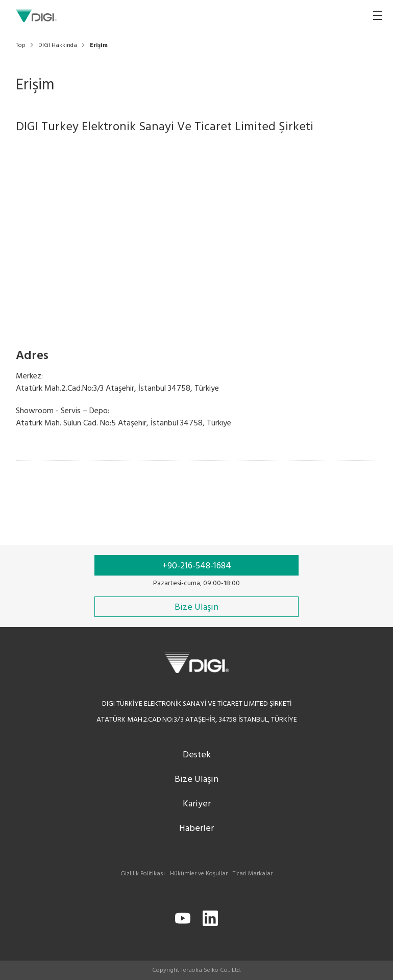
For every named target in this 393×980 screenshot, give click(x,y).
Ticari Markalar (253, 874)
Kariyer (197, 804)
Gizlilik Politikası (143, 874)
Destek (197, 755)
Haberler (196, 829)
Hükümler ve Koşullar (199, 874)
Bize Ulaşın (196, 780)
